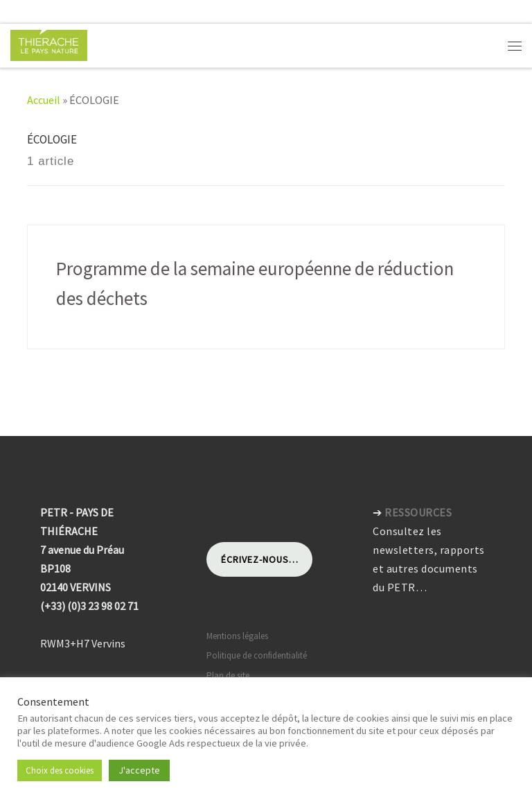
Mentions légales (237, 636)
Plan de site (228, 675)
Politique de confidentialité (257, 655)
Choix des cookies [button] (60, 770)
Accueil (44, 100)
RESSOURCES (418, 512)
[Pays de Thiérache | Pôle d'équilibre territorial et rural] (49, 44)
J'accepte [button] (139, 770)
